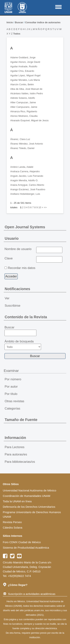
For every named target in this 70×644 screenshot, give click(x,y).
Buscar (19, 22)
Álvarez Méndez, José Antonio (27, 144)
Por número (13, 379)
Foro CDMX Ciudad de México (22, 542)
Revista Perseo (12, 522)
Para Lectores (15, 447)
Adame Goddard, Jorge (23, 57)
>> (45, 207)
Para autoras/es (16, 454)
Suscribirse (13, 306)
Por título (11, 394)
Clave (8, 258)
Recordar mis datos (22, 268)
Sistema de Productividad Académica (26, 548)
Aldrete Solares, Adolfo (23, 98)
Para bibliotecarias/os (20, 462)
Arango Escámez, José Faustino (28, 189)
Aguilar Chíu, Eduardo (22, 71)
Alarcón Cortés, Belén (22, 84)
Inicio (10, 22)
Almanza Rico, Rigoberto (24, 111)
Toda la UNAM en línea (17, 501)
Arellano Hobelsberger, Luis (25, 194)
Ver (7, 298)
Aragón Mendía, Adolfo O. (24, 180)
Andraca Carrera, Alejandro (25, 171)
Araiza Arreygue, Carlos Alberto (27, 185)
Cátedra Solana (13, 528)
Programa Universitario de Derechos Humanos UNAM (32, 514)
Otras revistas (14, 401)
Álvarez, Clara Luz (20, 139)
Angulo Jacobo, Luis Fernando (27, 176)
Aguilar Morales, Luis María (25, 80)
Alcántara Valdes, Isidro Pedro (27, 93)
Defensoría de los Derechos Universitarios (29, 507)
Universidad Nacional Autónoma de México (29, 490)
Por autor (11, 387)
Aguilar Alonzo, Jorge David (25, 62)
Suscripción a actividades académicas (29, 594)
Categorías (12, 408)
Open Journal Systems (25, 227)
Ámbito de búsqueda (23, 345)
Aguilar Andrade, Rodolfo (24, 66)
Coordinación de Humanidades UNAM (27, 496)
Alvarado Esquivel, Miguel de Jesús (29, 120)
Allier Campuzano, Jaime (24, 107)
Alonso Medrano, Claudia (24, 116)
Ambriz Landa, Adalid (22, 167)
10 (40, 207)
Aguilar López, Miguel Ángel (25, 75)
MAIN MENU (58, 7)
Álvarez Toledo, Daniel (22, 148)
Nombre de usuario (18, 249)
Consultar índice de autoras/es (43, 22)
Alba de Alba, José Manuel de (26, 89)
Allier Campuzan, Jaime (23, 102)
